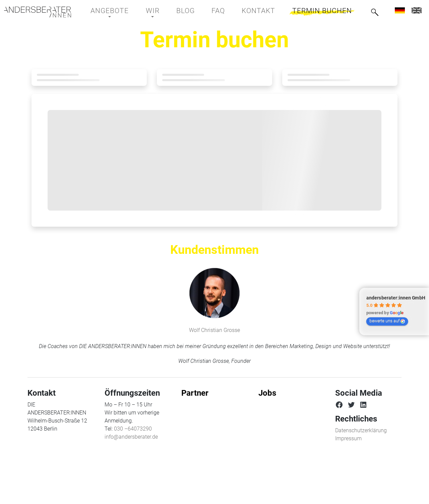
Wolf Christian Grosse (214, 330)
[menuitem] (400, 10)
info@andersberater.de (131, 437)
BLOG (186, 11)
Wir (153, 11)
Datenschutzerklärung (361, 430)
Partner (195, 393)
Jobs (267, 393)
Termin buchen (322, 11)
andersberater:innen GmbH (396, 298)
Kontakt (258, 11)
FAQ (218, 11)
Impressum (348, 438)
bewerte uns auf (387, 321)
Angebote (110, 11)
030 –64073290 (133, 429)
